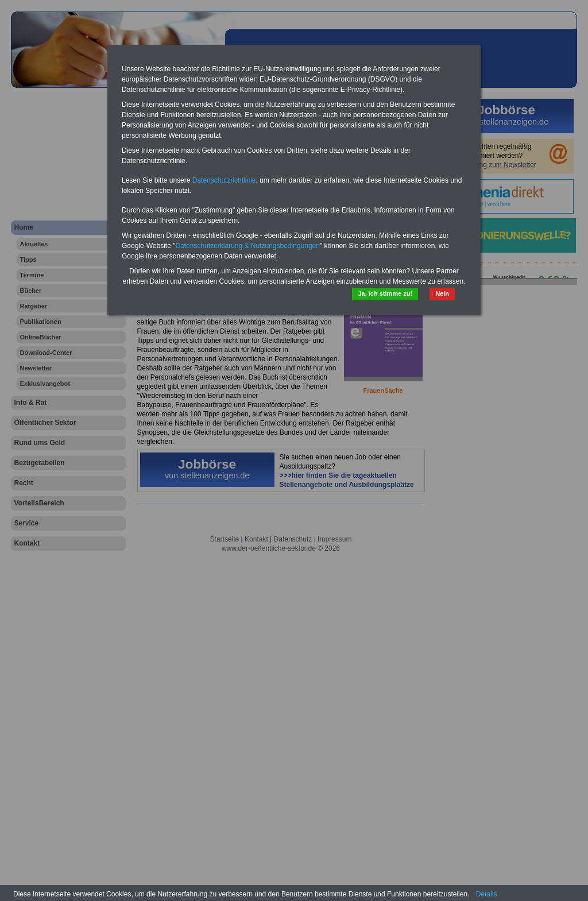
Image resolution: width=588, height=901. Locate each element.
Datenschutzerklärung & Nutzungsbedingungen (247, 246)
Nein (442, 293)
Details (487, 894)
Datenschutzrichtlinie (224, 180)
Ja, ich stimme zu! (385, 293)
